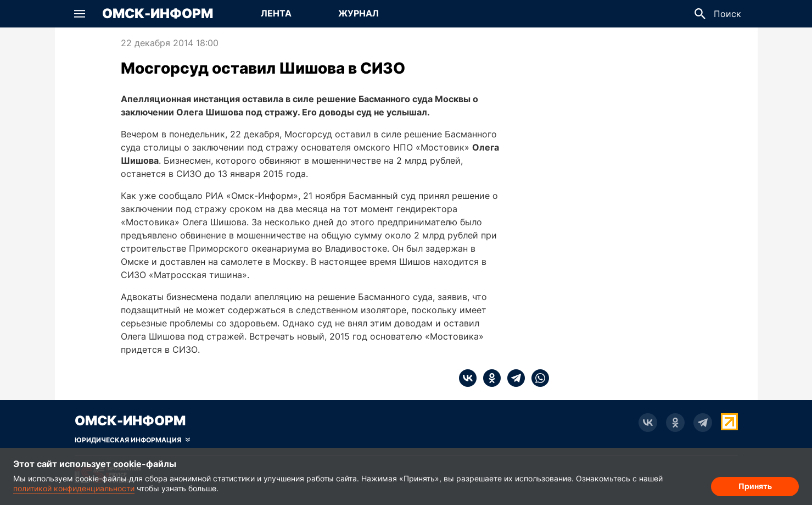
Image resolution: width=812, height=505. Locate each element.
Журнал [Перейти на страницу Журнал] (359, 13)
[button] (80, 14)
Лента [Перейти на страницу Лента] (276, 13)
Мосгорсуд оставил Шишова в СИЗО (263, 68)
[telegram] (513, 378)
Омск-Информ (158, 14)
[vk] (468, 378)
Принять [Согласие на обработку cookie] (755, 486)
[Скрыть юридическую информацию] (132, 440)
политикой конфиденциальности (74, 488)
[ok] (489, 378)
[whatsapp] (537, 378)
